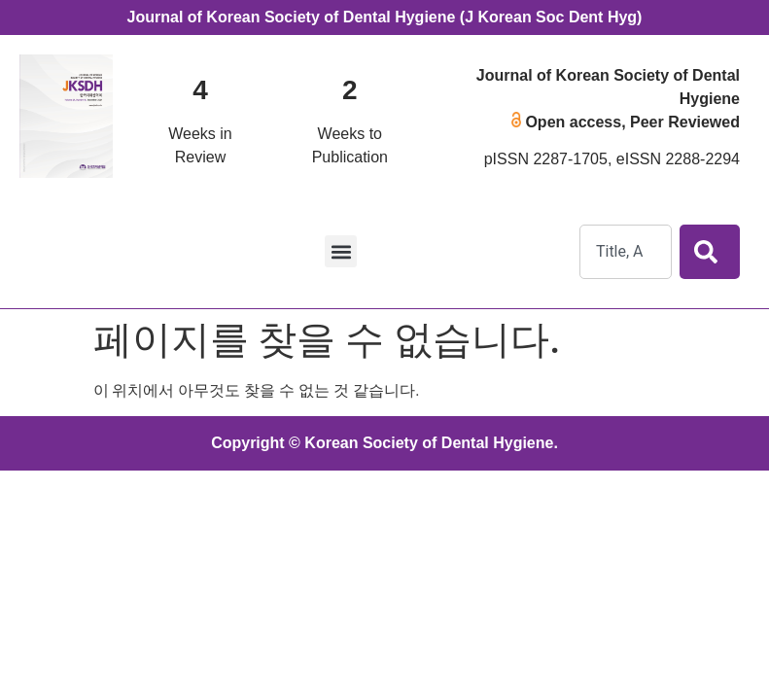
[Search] (710, 252)
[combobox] (626, 252)
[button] (341, 251)
